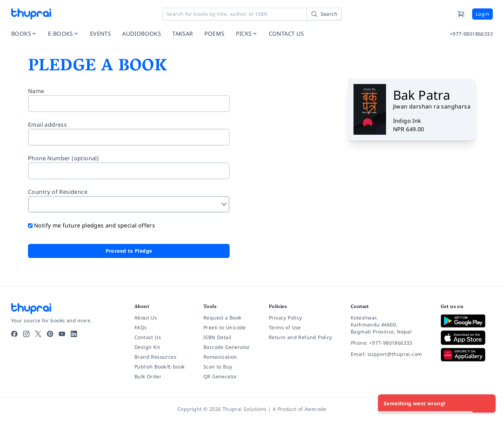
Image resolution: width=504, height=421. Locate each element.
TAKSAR (183, 34)
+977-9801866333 (471, 34)
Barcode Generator (227, 347)
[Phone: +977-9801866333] (390, 343)
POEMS (215, 34)
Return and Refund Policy (300, 337)
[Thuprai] (31, 14)
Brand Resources (155, 357)
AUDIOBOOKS (142, 34)
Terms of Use (285, 327)
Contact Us (148, 337)
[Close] (486, 404)
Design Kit (147, 347)
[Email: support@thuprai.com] (390, 354)
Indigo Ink (407, 121)
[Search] (324, 14)
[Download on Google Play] (467, 321)
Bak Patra (422, 95)
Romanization (220, 357)
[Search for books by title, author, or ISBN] (252, 14)
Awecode (316, 409)
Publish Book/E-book (160, 367)
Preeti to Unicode (225, 327)
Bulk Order (148, 376)
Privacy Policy (285, 318)
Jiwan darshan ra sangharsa (432, 106)
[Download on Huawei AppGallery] (467, 355)
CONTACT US (286, 34)
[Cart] (461, 14)
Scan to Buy (218, 367)
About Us (146, 318)
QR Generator (220, 376)
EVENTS (100, 34)
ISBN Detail (217, 337)
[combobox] (129, 204)
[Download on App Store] (467, 338)
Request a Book (222, 318)
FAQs (141, 327)
